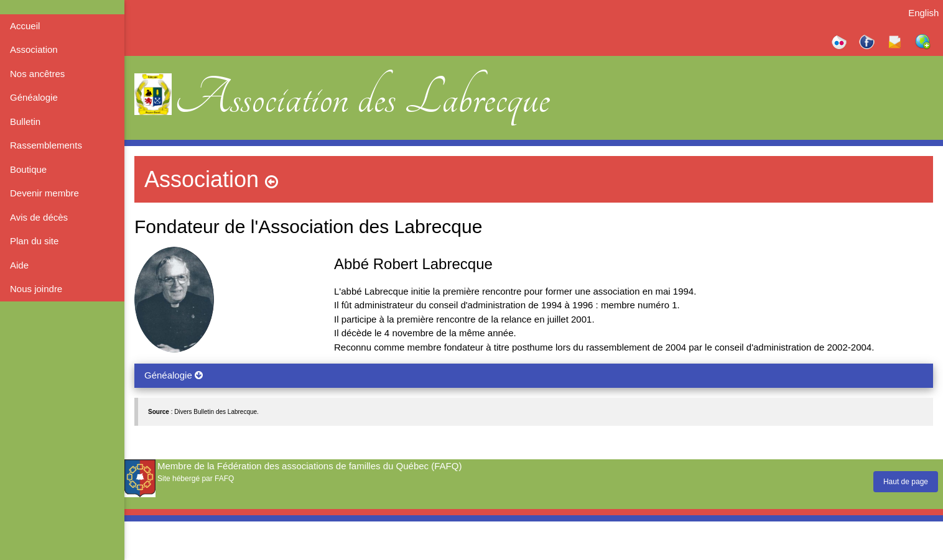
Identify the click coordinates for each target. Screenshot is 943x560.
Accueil (25, 26)
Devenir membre (44, 193)
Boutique (28, 169)
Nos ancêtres (37, 74)
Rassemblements (46, 145)
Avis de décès (39, 217)
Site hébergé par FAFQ (196, 479)
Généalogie (34, 97)
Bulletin (25, 122)
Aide (19, 265)
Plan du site (34, 241)
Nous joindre (36, 289)
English (923, 13)
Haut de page (906, 482)
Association (34, 49)
